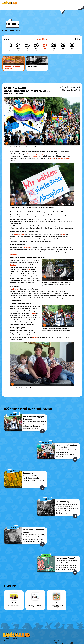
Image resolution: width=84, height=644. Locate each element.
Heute (4, 31)
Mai (7, 39)
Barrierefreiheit (44, 636)
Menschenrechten (19, 229)
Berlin (34, 308)
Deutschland (27, 242)
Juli (77, 39)
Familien (35, 332)
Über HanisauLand (10, 636)
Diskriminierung (32, 148)
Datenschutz (32, 636)
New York (13, 260)
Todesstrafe (13, 249)
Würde (63, 229)
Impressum (22, 636)
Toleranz (53, 153)
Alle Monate (16, 31)
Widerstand (16, 284)
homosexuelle (35, 151)
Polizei (28, 264)
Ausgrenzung (44, 148)
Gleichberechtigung (64, 153)
